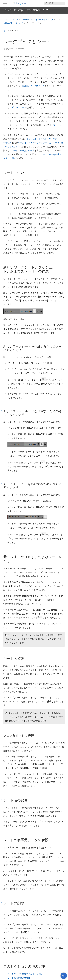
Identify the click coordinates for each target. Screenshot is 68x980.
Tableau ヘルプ (11, 20)
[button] (5, 3)
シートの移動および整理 (23, 150)
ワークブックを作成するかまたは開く (25, 974)
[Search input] (57, 3)
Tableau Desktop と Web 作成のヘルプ (37, 20)
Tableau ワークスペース (14, 23)
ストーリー (58, 125)
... (57, 20)
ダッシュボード (19, 107)
